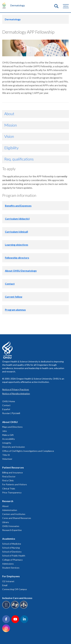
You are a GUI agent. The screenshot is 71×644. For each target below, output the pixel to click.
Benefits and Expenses (18, 206)
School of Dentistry (12, 552)
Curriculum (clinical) (16, 232)
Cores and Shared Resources (17, 518)
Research (8, 501)
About (9, 114)
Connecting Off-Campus (15, 589)
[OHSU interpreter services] (24, 608)
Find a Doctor (9, 476)
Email (5, 585)
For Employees (11, 576)
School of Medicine (12, 544)
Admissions (8, 564)
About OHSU (10, 422)
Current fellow (14, 297)
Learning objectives (17, 245)
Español (6, 409)
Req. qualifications (19, 159)
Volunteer (7, 459)
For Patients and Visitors (15, 484)
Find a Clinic (8, 480)
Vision (9, 136)
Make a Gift (8, 435)
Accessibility (9, 439)
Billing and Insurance (12, 472)
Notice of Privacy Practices (16, 389)
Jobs (5, 431)
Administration (10, 510)
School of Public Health (14, 556)
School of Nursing (11, 548)
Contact (10, 284)
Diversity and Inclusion (14, 447)
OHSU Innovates (11, 526)
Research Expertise (12, 530)
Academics (9, 539)
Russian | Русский (11, 413)
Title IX (6, 455)
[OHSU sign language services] (15, 608)
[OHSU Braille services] (7, 608)
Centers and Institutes (14, 514)
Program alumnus (15, 310)
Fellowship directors (17, 258)
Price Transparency (12, 492)
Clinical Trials (9, 489)
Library (6, 522)
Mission (11, 125)
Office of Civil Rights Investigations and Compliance (28, 451)
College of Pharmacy (12, 560)
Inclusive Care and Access (17, 598)
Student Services (11, 568)
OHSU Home (9, 401)
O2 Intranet (8, 581)
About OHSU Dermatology (21, 271)
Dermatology (18, 5)
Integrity (7, 443)
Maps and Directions (12, 427)
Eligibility (11, 148)
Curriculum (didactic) (17, 219)
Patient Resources (13, 467)
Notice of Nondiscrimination (16, 394)
